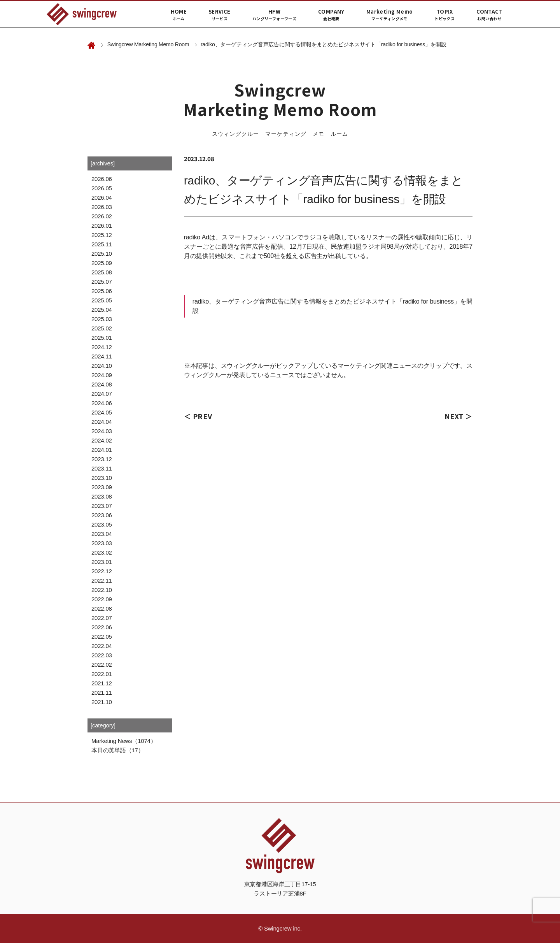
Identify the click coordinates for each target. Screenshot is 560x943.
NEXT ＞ (458, 416)
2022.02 (102, 665)
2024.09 (102, 375)
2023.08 (102, 496)
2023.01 (102, 562)
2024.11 (102, 356)
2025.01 (102, 338)
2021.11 (102, 693)
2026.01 (102, 226)
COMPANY (331, 15)
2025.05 (102, 300)
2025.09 (102, 263)
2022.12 (102, 571)
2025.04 (102, 310)
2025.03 (102, 319)
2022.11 (102, 580)
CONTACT (489, 15)
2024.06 (102, 403)
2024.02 (102, 440)
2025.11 (102, 244)
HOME (179, 15)
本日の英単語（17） (117, 750)
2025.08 (102, 272)
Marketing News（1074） (124, 741)
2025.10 (102, 254)
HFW (274, 15)
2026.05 (102, 188)
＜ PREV (198, 416)
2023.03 (102, 543)
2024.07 (102, 394)
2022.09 (102, 599)
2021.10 (102, 702)
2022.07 (102, 618)
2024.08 (102, 384)
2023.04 (102, 534)
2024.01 (102, 450)
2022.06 (102, 627)
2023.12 (102, 459)
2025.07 (102, 282)
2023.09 (102, 487)
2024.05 (102, 412)
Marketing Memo (389, 15)
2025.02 (102, 328)
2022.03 (102, 655)
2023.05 (102, 524)
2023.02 (102, 552)
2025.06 (102, 291)
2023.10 (102, 478)
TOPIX (444, 15)
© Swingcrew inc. (280, 928)
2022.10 (102, 590)
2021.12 (102, 683)
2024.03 (102, 431)
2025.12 (102, 235)
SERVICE (220, 15)
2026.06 (102, 179)
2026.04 (102, 198)
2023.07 (102, 506)
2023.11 (102, 468)
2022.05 (102, 637)
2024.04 (102, 422)
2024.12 (102, 347)
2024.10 (102, 366)
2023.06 (102, 515)
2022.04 (102, 646)
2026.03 (102, 207)
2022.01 (102, 674)
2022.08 (102, 608)
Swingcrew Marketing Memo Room (148, 44)
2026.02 (102, 216)
